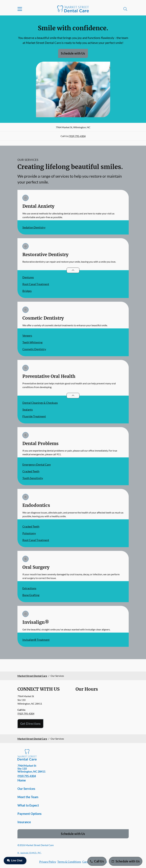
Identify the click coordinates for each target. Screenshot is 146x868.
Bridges (27, 291)
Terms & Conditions (69, 862)
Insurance (24, 822)
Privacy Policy (48, 862)
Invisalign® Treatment (36, 640)
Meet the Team (28, 797)
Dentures (28, 277)
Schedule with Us (73, 53)
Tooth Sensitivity (33, 478)
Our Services (26, 789)
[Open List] (73, 270)
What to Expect (28, 805)
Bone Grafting (31, 595)
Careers (87, 862)
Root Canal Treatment (36, 284)
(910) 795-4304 (77, 136)
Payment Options (30, 814)
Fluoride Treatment (34, 416)
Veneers (27, 336)
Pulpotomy (29, 533)
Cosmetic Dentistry (34, 349)
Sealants (28, 410)
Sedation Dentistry (34, 227)
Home (22, 780)
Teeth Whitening (32, 342)
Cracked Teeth (31, 471)
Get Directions (31, 724)
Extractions (29, 588)
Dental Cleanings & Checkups (40, 403)
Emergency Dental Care (37, 465)
